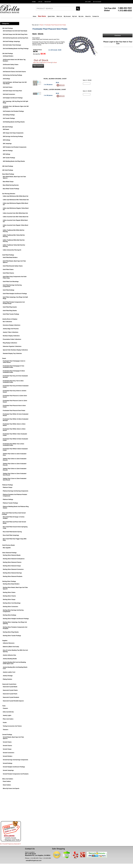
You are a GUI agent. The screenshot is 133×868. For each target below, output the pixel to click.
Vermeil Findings (7, 735)
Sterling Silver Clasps (9, 600)
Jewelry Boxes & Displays (10, 319)
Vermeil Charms (7, 746)
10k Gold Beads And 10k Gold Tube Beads (15, 31)
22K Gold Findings (8, 170)
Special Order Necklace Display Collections (15, 350)
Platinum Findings (8, 485)
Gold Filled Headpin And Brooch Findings (15, 294)
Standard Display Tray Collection (12, 353)
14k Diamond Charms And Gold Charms (14, 72)
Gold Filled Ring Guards (10, 307)
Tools (4, 706)
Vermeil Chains (7, 742)
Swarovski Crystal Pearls (10, 694)
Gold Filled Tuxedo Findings (11, 314)
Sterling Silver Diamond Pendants (13, 576)
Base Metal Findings (8, 174)
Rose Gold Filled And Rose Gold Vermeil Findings (14, 514)
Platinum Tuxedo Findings (10, 503)
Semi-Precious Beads (9, 545)
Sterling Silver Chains (9, 592)
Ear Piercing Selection (9, 194)
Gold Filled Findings (8, 255)
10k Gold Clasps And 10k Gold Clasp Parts (15, 34)
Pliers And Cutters (8, 719)
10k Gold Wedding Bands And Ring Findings (16, 49)
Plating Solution (7, 679)
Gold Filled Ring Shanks (10, 311)
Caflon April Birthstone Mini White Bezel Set (16, 196)
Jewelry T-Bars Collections (11, 332)
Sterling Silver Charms (9, 596)
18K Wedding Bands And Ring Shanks (14, 161)
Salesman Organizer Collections (12, 346)
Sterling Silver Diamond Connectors (13, 569)
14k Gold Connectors (9, 94)
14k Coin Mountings (9, 68)
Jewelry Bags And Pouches (11, 329)
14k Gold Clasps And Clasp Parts (12, 91)
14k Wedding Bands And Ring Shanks (14, 122)
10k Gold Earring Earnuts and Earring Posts (15, 38)
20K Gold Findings (8, 166)
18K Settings (7, 154)
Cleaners (5, 708)
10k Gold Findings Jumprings (11, 41)
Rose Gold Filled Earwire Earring (12, 532)
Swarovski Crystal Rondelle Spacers (13, 701)
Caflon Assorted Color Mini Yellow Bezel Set (16, 217)
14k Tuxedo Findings (9, 118)
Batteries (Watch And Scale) (11, 647)
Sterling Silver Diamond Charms (12, 562)
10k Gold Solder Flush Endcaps (12, 45)
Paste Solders (7, 781)
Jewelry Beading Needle (10, 659)
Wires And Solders (8, 779)
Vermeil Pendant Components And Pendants (16, 774)
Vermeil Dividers (8, 756)
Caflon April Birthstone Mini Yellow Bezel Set (16, 200)
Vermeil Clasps (7, 749)
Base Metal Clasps (8, 182)
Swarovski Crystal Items (9, 684)
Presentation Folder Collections (12, 339)
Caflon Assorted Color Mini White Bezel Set (15, 213)
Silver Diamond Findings (9, 553)
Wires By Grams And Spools (11, 788)
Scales (5, 723)
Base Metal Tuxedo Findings (11, 189)
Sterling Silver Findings (9, 581)
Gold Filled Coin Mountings (11, 282)
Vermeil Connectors (9, 753)
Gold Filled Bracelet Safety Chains (13, 266)
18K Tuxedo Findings (9, 158)
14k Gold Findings (8, 54)
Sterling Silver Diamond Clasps (12, 566)
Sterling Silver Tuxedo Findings (12, 636)
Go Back (54, 63)
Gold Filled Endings (9, 290)
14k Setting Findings (9, 115)
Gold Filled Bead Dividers (10, 257)
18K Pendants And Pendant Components (15, 147)
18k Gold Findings (8, 127)
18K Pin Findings (8, 151)
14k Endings (6, 79)
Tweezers (6, 730)
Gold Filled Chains (8, 270)
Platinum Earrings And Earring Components (16, 491)
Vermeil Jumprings (8, 770)
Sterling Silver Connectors (10, 607)
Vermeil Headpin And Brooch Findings (14, 767)
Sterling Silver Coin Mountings (12, 603)
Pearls (4, 358)
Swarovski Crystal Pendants (11, 697)
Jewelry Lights (7, 715)
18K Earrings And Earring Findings (13, 136)
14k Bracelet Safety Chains (11, 65)
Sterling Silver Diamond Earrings (12, 573)
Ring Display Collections (10, 343)
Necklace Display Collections (11, 336)
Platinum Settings (8, 499)
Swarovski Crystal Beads (10, 687)
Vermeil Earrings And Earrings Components (15, 760)
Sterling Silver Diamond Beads (12, 555)
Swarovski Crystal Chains (10, 690)
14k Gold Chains (8, 87)
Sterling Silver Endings (9, 615)
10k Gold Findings (8, 28)
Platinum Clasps (8, 487)
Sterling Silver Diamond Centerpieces (14, 559)
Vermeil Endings (8, 763)
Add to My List (37, 63)
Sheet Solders (7, 785)
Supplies (5, 641)
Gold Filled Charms (8, 273)
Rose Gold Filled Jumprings (11, 535)
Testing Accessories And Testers (12, 726)
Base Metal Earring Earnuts (11, 185)
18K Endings (7, 140)
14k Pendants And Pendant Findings (13, 111)
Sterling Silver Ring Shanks (11, 632)
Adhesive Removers (9, 643)
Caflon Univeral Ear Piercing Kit (12, 250)
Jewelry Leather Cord (9, 672)
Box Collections (7, 322)
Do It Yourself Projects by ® (10, 844)
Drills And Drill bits (8, 712)
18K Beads (6, 129)
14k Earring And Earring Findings (12, 75)
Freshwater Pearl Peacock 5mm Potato (14, 411)
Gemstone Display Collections (12, 325)
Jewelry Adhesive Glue (9, 655)
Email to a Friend (46, 63)
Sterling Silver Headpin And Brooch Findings (16, 619)
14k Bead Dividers (8, 56)
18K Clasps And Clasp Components (13, 133)
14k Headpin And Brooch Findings (13, 98)
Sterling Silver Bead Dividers (11, 584)
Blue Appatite (7, 548)
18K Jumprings (7, 144)
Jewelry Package (8, 676)
